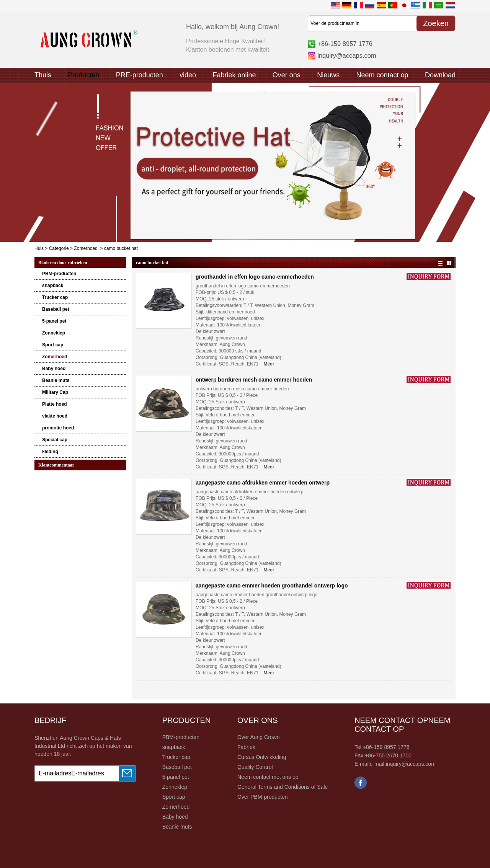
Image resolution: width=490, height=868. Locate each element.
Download (440, 75)
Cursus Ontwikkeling (262, 757)
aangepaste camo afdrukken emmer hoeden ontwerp (263, 483)
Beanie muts (56, 380)
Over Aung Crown (259, 737)
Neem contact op (382, 75)
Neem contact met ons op (268, 777)
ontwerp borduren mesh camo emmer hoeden (254, 380)
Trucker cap (55, 297)
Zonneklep (54, 333)
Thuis (43, 75)
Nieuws (328, 75)
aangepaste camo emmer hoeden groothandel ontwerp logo (272, 586)
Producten (83, 75)
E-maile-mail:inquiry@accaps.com (395, 764)
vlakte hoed (55, 416)
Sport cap (53, 345)
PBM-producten (59, 274)
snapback (53, 286)
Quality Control (255, 767)
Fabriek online (234, 75)
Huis (39, 248)
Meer (269, 364)
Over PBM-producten (263, 797)
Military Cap (55, 392)
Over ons (287, 75)
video (188, 75)
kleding (50, 452)
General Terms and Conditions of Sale (283, 787)
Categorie (59, 248)
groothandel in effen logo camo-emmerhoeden (255, 277)
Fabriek (246, 747)
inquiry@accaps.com (347, 55)
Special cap (55, 440)
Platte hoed (55, 404)
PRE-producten (140, 75)
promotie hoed (58, 428)
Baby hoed (54, 369)
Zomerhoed (86, 248)
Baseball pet (56, 309)
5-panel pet (54, 321)
